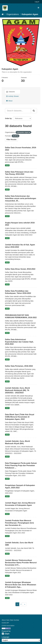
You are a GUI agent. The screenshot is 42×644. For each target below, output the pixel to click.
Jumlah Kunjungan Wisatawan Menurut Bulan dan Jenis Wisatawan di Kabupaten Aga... (21, 585)
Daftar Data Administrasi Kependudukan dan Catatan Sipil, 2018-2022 (19, 342)
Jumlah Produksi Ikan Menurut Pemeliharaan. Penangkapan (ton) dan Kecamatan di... (19, 523)
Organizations (13, 14)
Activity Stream (12, 96)
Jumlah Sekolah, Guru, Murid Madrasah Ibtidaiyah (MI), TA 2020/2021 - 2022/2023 (17, 390)
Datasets (11, 92)
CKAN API (5, 623)
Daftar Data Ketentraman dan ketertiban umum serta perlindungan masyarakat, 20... (21, 198)
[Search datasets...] (18, 111)
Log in (37, 2)
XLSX (7, 165)
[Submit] (34, 111)
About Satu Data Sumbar (10, 620)
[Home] (3, 14)
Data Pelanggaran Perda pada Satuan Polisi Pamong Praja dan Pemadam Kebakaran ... (21, 465)
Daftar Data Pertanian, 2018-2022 (19, 366)
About (9, 101)
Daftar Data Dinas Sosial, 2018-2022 (20, 269)
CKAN (5, 634)
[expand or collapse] (38, 8)
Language (5, 637)
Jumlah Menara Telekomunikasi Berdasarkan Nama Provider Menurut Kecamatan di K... (21, 563)
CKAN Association (8, 626)
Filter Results (11, 140)
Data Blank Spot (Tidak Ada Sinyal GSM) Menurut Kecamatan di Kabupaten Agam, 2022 (20, 417)
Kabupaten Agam (30, 14)
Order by (8, 118)
